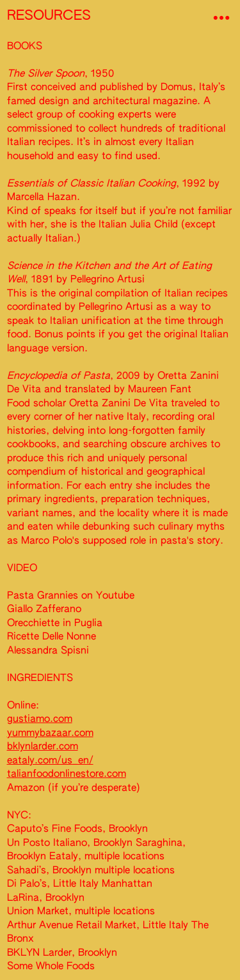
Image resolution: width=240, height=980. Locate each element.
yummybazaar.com (50, 733)
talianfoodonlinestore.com (67, 774)
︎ (221, 18)
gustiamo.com (40, 719)
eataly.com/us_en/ (50, 761)
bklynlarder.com (43, 746)
